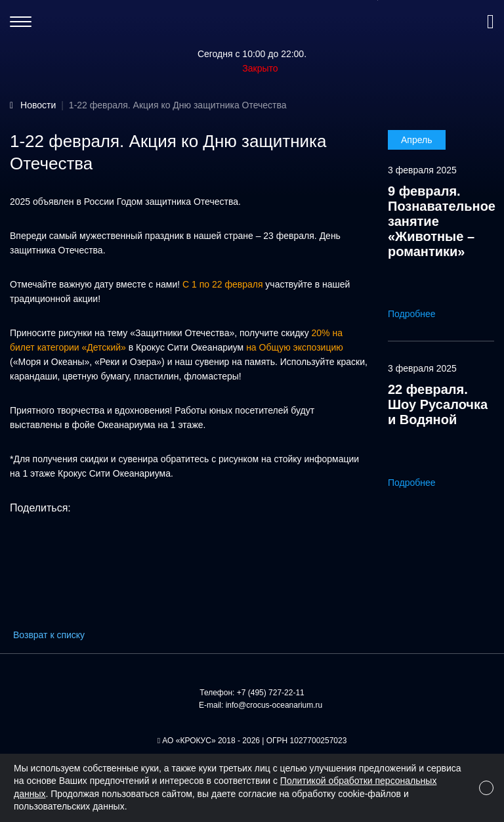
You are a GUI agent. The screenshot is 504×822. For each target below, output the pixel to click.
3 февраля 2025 (422, 170)
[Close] (486, 788)
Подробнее (421, 314)
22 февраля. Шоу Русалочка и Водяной (438, 404)
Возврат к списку (49, 635)
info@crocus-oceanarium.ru (274, 705)
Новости (38, 105)
